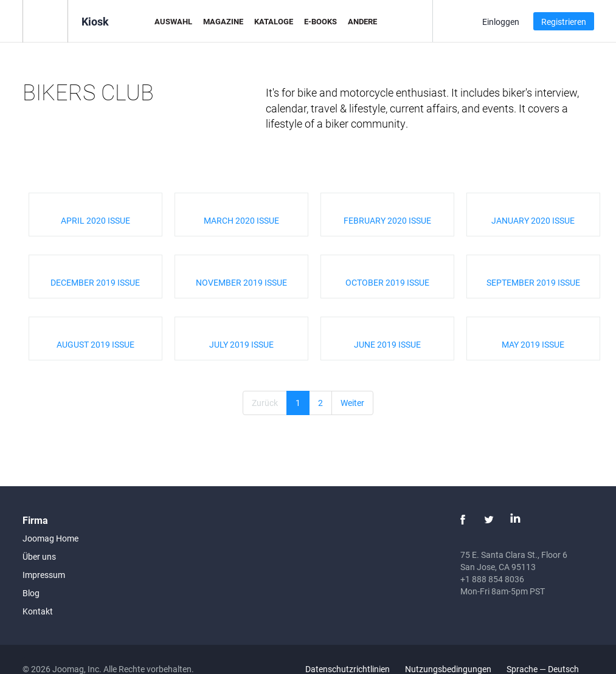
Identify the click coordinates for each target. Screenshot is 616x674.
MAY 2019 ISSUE (533, 344)
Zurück (265, 403)
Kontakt (38, 611)
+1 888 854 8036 (492, 579)
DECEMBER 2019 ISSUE (95, 282)
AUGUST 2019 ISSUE (95, 344)
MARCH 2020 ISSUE (241, 220)
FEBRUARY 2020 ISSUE (387, 220)
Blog (31, 593)
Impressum (44, 575)
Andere (362, 21)
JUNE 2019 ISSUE (387, 344)
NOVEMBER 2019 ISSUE (241, 282)
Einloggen (501, 22)
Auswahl (173, 21)
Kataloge (274, 21)
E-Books (320, 21)
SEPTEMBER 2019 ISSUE (533, 282)
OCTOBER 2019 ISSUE (387, 282)
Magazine (223, 21)
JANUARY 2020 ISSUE (533, 220)
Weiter (352, 403)
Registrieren (564, 22)
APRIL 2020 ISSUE (95, 220)
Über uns (39, 556)
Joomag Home (50, 538)
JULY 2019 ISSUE (241, 344)
